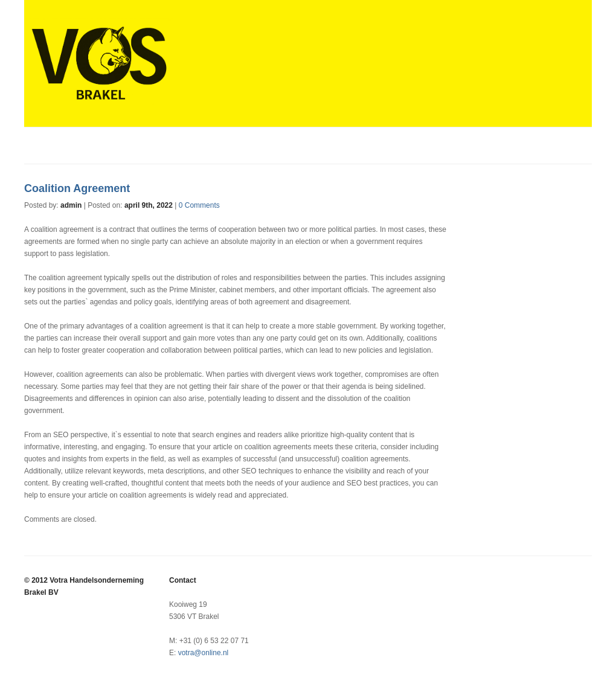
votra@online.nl (204, 653)
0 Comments (199, 205)
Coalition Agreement (77, 188)
